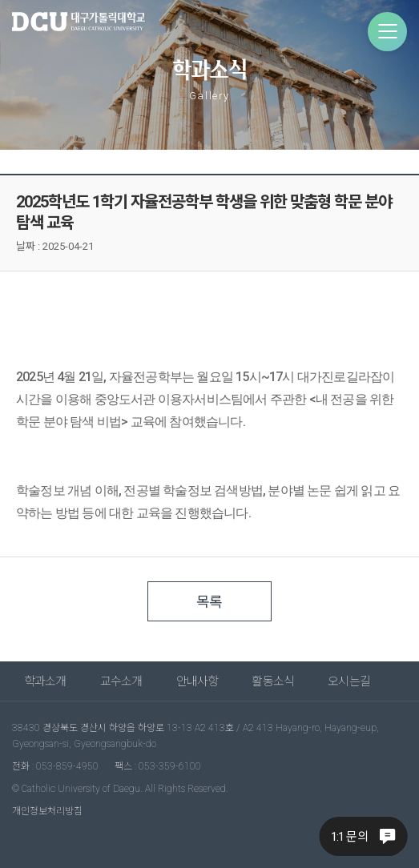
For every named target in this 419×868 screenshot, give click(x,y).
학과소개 (45, 681)
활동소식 (273, 681)
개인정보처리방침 (47, 811)
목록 (209, 602)
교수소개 (121, 681)
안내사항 (197, 681)
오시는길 (349, 681)
